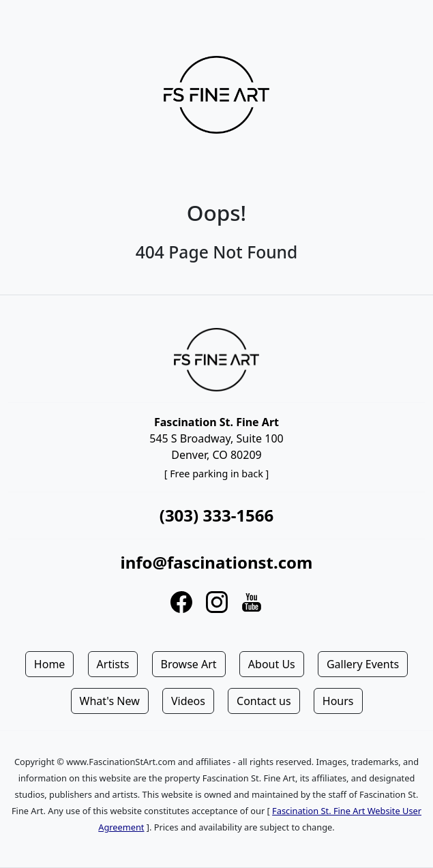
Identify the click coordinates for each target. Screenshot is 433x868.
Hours (338, 701)
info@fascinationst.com (216, 562)
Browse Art (189, 664)
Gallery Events (363, 664)
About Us (272, 664)
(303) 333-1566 (216, 515)
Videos (188, 701)
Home (50, 664)
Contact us (264, 701)
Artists (113, 664)
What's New (110, 701)
